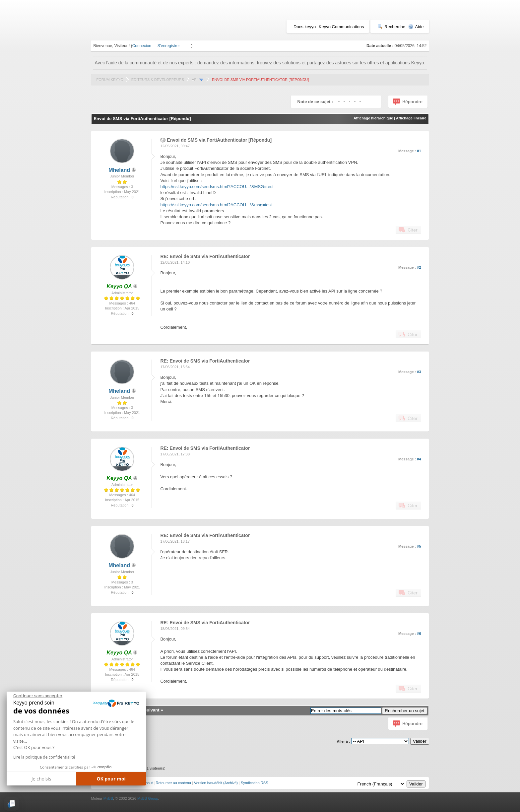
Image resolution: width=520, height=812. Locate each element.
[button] (11, 804)
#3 (419, 372)
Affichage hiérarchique (373, 118)
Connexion (142, 46)
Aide (416, 27)
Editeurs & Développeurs (158, 80)
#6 (419, 634)
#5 (419, 546)
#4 (419, 459)
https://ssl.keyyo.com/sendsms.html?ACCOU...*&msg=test (216, 205)
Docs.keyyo (305, 27)
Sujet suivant (146, 710)
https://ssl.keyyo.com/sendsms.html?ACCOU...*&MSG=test (217, 187)
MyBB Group (148, 798)
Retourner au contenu (173, 783)
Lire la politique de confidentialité (44, 757)
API (195, 80)
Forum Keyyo (110, 80)
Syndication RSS (255, 783)
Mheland (119, 170)
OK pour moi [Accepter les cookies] (111, 779)
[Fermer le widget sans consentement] (38, 696)
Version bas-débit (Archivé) (216, 783)
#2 (419, 267)
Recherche (391, 27)
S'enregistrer (169, 46)
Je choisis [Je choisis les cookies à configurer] (41, 779)
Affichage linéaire (411, 118)
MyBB (108, 798)
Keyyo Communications (341, 27)
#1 (419, 151)
